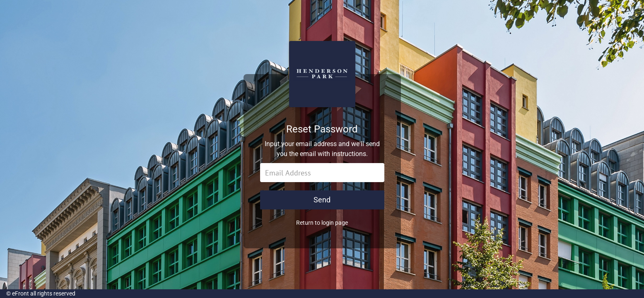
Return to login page (322, 223)
